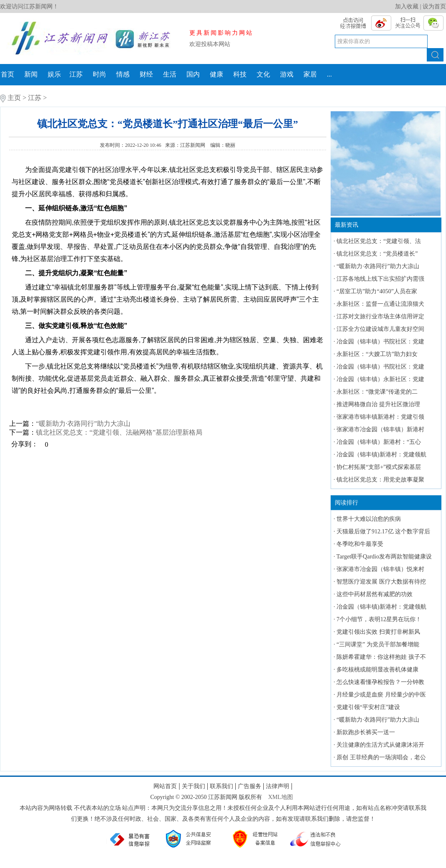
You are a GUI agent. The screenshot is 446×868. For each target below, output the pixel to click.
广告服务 (250, 786)
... (329, 74)
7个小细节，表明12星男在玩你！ (379, 619)
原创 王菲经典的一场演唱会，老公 (381, 757)
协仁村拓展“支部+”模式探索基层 (379, 467)
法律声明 (278, 786)
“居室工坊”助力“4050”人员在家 (377, 291)
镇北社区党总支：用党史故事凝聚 (380, 480)
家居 (310, 74)
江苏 (76, 74)
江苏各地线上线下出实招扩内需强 (380, 279)
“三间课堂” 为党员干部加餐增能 (378, 644)
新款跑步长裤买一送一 (366, 732)
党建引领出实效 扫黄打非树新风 (378, 632)
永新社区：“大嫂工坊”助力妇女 (377, 354)
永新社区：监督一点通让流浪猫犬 (380, 304)
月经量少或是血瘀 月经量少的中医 (381, 695)
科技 (240, 74)
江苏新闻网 (193, 145)
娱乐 (54, 74)
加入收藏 (407, 6)
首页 (8, 74)
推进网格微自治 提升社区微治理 (378, 404)
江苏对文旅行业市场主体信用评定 (380, 316)
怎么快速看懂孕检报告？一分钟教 (380, 682)
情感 (123, 74)
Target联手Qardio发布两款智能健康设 (384, 557)
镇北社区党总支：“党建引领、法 (379, 241)
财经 (146, 74)
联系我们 (222, 786)
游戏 (287, 74)
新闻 (31, 74)
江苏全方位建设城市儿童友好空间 (380, 329)
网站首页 (165, 786)
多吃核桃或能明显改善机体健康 (377, 670)
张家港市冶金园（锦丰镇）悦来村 (380, 569)
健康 (217, 74)
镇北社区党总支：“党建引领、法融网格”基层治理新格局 (119, 432)
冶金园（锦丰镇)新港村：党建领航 (381, 454)
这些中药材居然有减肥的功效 (375, 594)
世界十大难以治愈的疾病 (369, 519)
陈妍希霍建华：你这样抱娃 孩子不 (381, 657)
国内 (193, 74)
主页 (14, 98)
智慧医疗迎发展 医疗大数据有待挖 (381, 582)
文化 (263, 74)
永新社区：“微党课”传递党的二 (377, 392)
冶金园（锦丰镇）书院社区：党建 (380, 342)
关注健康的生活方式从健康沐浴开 (380, 745)
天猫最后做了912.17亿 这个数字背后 (383, 531)
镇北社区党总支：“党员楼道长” (377, 254)
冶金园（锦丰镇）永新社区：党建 (380, 379)
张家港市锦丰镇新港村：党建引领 (380, 417)
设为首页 (434, 6)
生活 (170, 74)
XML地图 (280, 797)
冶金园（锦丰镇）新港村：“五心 (379, 442)
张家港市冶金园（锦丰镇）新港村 (380, 429)
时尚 (99, 74)
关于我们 (194, 786)
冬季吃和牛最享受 (360, 544)
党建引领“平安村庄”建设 (368, 707)
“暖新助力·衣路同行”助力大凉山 (83, 424)
